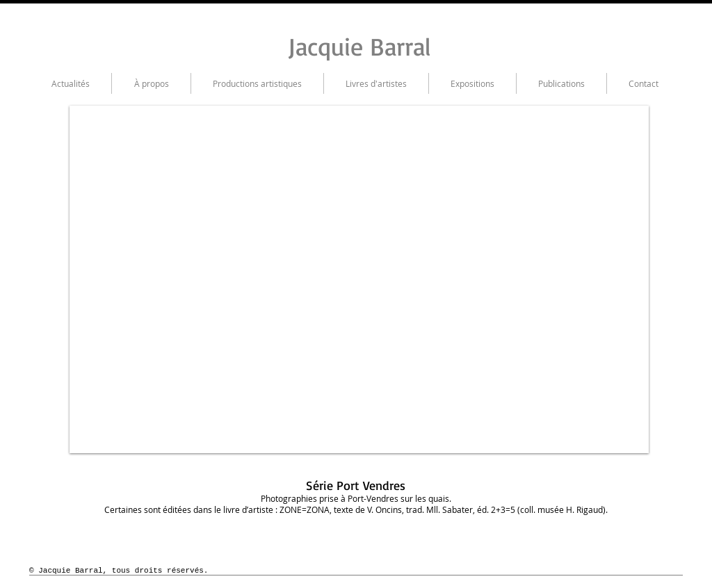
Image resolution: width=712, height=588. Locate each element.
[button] (359, 279)
